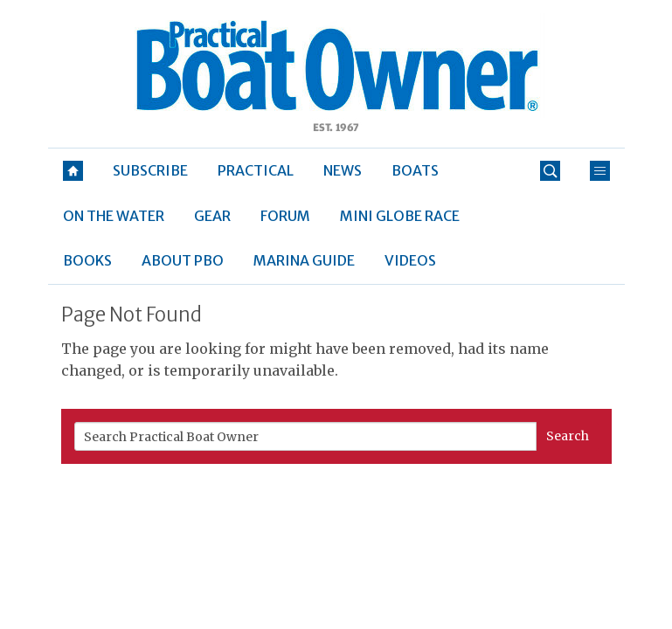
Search (568, 436)
